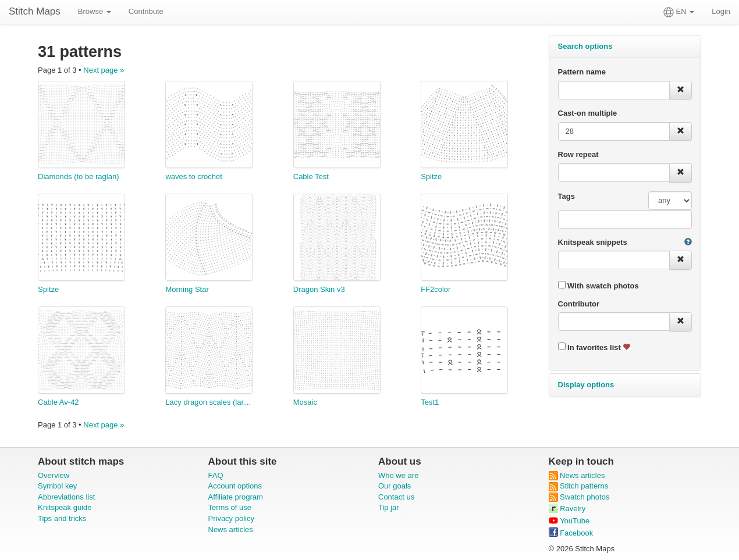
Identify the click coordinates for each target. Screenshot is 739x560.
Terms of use (230, 507)
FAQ (216, 475)
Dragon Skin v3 (319, 289)
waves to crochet (194, 176)
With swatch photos (598, 286)
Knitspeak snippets (593, 242)
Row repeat (578, 154)
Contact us (396, 497)
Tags (566, 196)
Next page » (104, 70)
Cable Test (311, 176)
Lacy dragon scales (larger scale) (209, 402)
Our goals (395, 486)
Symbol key (57, 486)
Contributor (579, 304)
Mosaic (305, 402)
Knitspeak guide (65, 507)
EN (679, 12)
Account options (235, 486)
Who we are (398, 475)
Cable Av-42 (58, 402)
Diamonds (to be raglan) (78, 176)
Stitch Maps (35, 11)
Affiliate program (236, 497)
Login (721, 11)
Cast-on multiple (588, 113)
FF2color (436, 289)
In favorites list (594, 347)
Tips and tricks (62, 518)
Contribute (146, 11)
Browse (95, 11)
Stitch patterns (579, 486)
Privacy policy (231, 518)
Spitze (431, 176)
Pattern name (582, 72)
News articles (231, 529)
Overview (54, 475)
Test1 (430, 402)
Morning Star (187, 289)
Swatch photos (579, 497)
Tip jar (389, 507)
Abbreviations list (66, 497)
